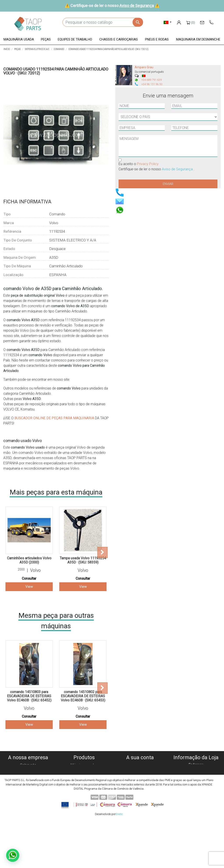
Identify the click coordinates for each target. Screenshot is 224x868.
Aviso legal (28, 781)
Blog (28, 802)
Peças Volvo (84, 802)
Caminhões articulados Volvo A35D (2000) (29, 560)
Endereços (140, 781)
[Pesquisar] (103, 22)
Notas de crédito (140, 776)
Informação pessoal (140, 765)
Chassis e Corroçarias (84, 786)
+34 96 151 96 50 (152, 84)
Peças (84, 776)
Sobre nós (28, 765)
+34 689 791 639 (151, 80)
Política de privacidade (28, 776)
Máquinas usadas (84, 765)
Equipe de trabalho (84, 781)
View (29, 587)
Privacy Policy (148, 164)
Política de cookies (28, 770)
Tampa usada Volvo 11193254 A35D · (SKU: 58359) (83, 560)
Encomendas (140, 770)
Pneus (84, 791)
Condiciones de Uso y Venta (28, 786)
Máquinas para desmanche (84, 770)
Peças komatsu (84, 797)
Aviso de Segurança (137, 6)
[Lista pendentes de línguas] (168, 22)
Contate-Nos (28, 797)
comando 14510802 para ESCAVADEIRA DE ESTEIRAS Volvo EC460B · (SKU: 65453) (83, 696)
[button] (19, 40)
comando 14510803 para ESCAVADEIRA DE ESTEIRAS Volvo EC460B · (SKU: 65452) (29, 696)
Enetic (119, 861)
